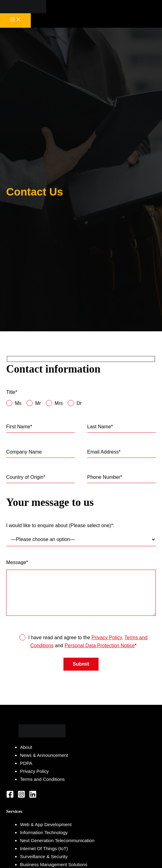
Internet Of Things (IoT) (44, 848)
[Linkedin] (33, 796)
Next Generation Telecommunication (57, 840)
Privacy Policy (107, 638)
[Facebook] (10, 796)
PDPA (26, 763)
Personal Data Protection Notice (100, 646)
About (26, 747)
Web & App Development (46, 824)
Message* (81, 589)
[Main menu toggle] (15, 20)
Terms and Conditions (42, 779)
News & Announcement (44, 755)
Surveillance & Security (44, 856)
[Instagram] (21, 796)
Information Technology (44, 832)
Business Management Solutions (54, 864)
